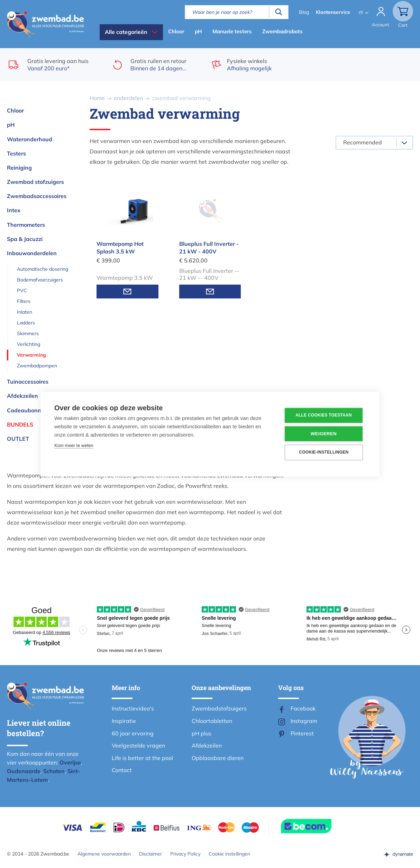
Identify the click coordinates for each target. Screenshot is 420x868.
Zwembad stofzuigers (35, 182)
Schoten (54, 771)
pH (198, 31)
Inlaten (25, 312)
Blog (304, 12)
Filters (24, 301)
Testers (16, 153)
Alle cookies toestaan (324, 415)
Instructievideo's (133, 708)
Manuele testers (232, 31)
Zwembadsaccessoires (37, 196)
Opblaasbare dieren (218, 758)
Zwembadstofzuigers (219, 708)
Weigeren (324, 434)
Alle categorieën (126, 32)
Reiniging (19, 168)
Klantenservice (333, 12)
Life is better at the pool (142, 758)
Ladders (26, 323)
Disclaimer (150, 854)
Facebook (303, 708)
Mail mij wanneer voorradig (127, 292)
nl (360, 12)
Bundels (20, 424)
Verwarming (31, 355)
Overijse (70, 762)
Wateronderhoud (30, 139)
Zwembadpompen (37, 366)
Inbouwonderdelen (32, 253)
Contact (122, 770)
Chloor (176, 31)
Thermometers (26, 225)
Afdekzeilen (22, 396)
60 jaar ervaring (133, 733)
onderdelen (128, 98)
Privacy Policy (185, 854)
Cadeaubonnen (27, 410)
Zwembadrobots (282, 31)
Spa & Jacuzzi (25, 239)
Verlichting (29, 344)
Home (97, 98)
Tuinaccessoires (28, 382)
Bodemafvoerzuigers (40, 280)
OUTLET (18, 439)
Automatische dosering (43, 269)
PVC (22, 290)
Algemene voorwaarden (104, 854)
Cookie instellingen (229, 854)
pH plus (202, 733)
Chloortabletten (212, 721)
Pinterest (302, 733)
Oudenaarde (24, 771)
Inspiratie (124, 721)
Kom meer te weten (74, 445)
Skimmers (28, 333)
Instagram (304, 721)
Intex (14, 210)
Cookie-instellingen (324, 453)
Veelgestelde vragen (138, 745)
